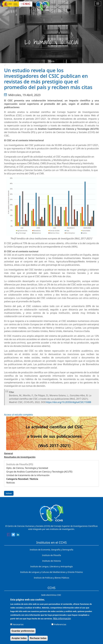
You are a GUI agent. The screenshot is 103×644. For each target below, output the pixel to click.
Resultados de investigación (20, 457)
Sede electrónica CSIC (51, 595)
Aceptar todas (19, 638)
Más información (62, 618)
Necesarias (18, 624)
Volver (9, 493)
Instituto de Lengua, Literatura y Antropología (52, 566)
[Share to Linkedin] (18, 535)
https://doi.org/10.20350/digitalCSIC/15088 (68, 402)
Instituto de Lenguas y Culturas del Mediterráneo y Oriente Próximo (52, 572)
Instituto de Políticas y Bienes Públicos (52, 578)
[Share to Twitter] (13, 535)
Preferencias (60, 624)
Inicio (52, 61)
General (8, 453)
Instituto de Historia (51, 561)
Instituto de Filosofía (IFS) (20, 464)
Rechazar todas (38, 638)
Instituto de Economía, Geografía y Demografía (52, 550)
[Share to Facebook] (9, 535)
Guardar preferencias (23, 631)
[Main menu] (98, 4)
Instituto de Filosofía (51, 555)
